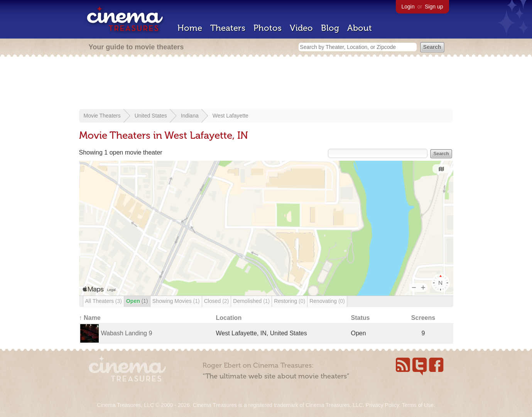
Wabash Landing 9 (127, 333)
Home (190, 28)
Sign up (434, 7)
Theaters (228, 28)
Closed (217, 301)
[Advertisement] (266, 84)
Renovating (327, 301)
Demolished (251, 301)
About (360, 28)
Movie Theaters (102, 116)
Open (137, 301)
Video (301, 28)
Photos (268, 28)
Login (408, 7)
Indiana (190, 116)
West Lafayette (231, 116)
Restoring (290, 301)
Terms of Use (417, 405)
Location (229, 318)
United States (151, 116)
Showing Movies (176, 301)
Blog (330, 28)
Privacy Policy (382, 405)
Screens (423, 318)
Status (361, 318)
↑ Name (90, 318)
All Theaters (104, 301)
